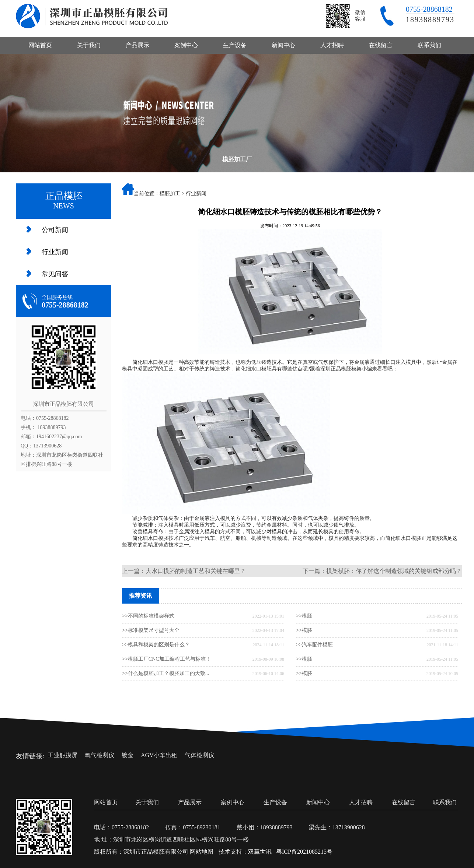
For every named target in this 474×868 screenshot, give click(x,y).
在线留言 (381, 45)
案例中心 (186, 45)
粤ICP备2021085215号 (304, 852)
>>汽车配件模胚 (314, 645)
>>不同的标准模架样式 (148, 616)
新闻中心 (283, 45)
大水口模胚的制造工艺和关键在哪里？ (196, 571)
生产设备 (235, 45)
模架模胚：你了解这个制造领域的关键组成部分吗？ (394, 571)
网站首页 (40, 45)
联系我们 (429, 45)
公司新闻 (55, 230)
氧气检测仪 (100, 755)
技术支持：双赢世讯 (245, 852)
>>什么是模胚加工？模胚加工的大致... (165, 673)
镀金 (128, 755)
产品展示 (137, 45)
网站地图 (202, 852)
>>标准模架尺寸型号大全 (151, 630)
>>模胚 (304, 616)
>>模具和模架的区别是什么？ (156, 645)
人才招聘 (332, 45)
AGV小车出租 (159, 755)
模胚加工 (170, 194)
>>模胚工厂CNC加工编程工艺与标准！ (166, 659)
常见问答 (55, 274)
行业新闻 (55, 252)
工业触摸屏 (63, 755)
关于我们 (89, 45)
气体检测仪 (199, 755)
